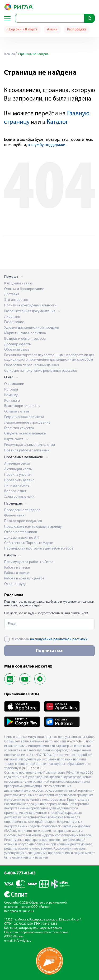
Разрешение (14, 322)
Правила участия (18, 475)
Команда (11, 395)
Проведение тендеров (22, 510)
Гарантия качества (19, 428)
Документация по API (22, 538)
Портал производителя (23, 521)
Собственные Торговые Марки (29, 543)
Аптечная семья (17, 464)
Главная (9, 54)
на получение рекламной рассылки (59, 639)
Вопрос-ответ (15, 491)
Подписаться (50, 651)
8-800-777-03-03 (20, 873)
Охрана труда (15, 584)
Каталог (57, 122)
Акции (52, 30)
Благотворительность (22, 406)
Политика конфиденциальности (30, 305)
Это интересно (16, 300)
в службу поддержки (47, 145)
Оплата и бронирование (24, 289)
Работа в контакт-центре (24, 579)
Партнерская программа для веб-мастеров (39, 549)
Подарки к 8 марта (22, 30)
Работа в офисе (16, 573)
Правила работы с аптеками (27, 450)
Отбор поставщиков (21, 532)
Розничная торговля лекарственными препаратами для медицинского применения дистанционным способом (49, 357)
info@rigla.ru (23, 941)
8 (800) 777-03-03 (32, 768)
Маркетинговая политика (25, 333)
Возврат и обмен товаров (25, 339)
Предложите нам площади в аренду (33, 527)
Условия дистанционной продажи (32, 328)
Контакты (12, 401)
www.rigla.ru (76, 741)
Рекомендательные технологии (30, 445)
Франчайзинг (15, 516)
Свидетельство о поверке (25, 434)
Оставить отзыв (17, 412)
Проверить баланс (19, 480)
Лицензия (12, 317)
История (11, 390)
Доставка (12, 294)
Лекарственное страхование (27, 423)
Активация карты (18, 469)
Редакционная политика (24, 417)
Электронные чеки (19, 497)
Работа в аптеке (17, 568)
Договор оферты (18, 344)
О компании (14, 384)
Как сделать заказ (18, 283)
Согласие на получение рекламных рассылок (41, 371)
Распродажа (77, 30)
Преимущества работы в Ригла (29, 562)
